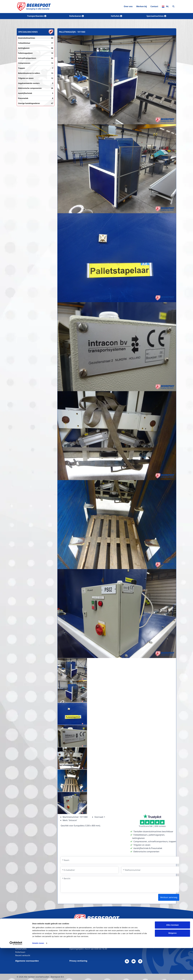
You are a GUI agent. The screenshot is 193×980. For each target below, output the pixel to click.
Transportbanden (37, 16)
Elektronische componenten (36, 88)
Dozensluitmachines (36, 38)
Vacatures (20, 935)
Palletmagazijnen (36, 53)
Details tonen (38, 975)
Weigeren (172, 965)
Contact (154, 6)
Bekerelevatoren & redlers (36, 73)
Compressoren (36, 63)
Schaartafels (21, 949)
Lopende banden (23, 945)
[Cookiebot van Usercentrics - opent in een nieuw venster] (16, 975)
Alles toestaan (172, 957)
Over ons (128, 6)
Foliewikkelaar (36, 43)
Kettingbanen (36, 48)
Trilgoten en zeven (36, 78)
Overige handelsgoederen (36, 103)
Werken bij (142, 6)
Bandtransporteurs (24, 939)
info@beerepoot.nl (79, 945)
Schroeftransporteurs (36, 58)
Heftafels (116, 16)
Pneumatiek (36, 98)
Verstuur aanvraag (169, 897)
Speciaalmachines (156, 16)
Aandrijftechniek (36, 93)
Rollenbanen (77, 16)
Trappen (36, 68)
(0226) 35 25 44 (78, 942)
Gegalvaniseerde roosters (36, 83)
